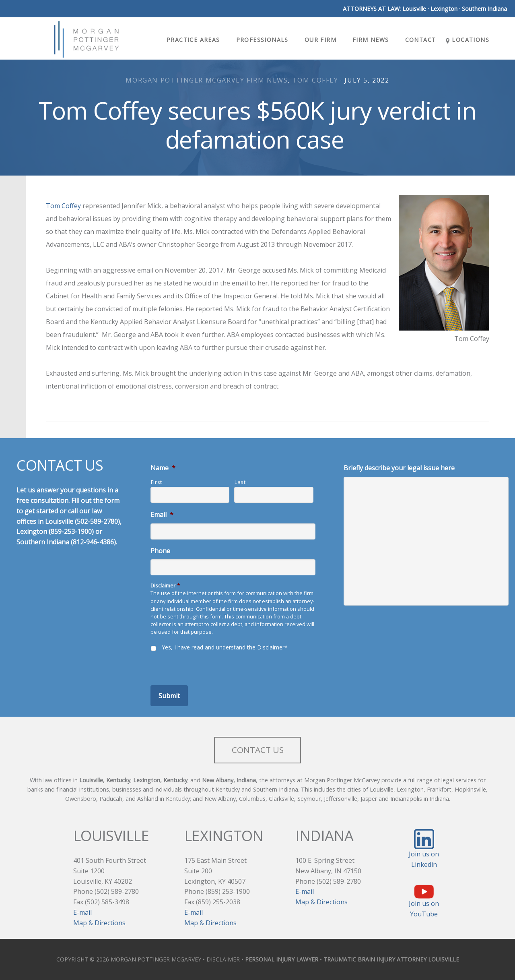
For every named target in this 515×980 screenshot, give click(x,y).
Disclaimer (165, 586)
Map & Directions (99, 923)
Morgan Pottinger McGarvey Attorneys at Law (86, 39)
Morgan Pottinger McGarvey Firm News (207, 80)
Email (162, 515)
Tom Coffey (315, 80)
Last (240, 482)
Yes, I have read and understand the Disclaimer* (225, 647)
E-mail (82, 912)
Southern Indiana (484, 9)
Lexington (444, 9)
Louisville (414, 9)
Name (163, 468)
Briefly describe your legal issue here (399, 468)
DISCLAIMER (223, 959)
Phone (160, 551)
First (157, 482)
